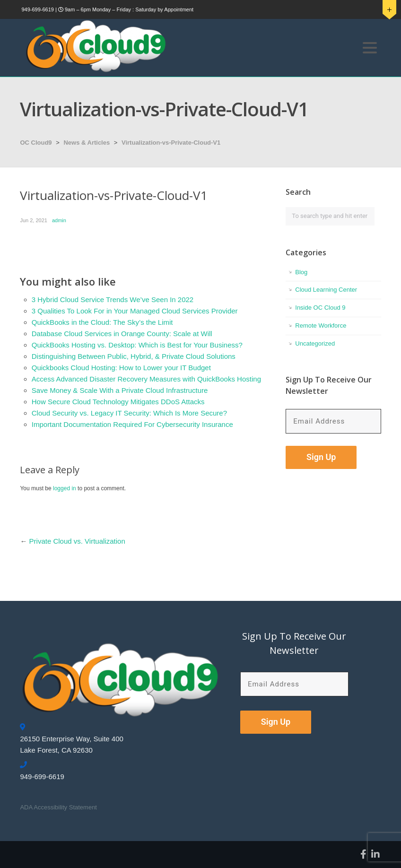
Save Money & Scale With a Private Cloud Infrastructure (120, 390)
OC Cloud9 (36, 143)
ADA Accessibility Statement (58, 807)
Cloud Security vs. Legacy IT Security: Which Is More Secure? (129, 413)
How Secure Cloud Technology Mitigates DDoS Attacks (118, 402)
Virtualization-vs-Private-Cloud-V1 (171, 143)
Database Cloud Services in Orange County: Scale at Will (122, 334)
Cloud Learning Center (326, 290)
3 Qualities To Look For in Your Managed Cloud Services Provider (135, 311)
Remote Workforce (321, 325)
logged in (65, 488)
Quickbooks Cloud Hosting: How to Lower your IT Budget (121, 368)
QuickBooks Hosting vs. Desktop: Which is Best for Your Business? (137, 345)
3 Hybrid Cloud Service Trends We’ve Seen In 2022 (113, 299)
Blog (301, 272)
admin (59, 220)
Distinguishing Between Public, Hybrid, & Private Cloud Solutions (134, 356)
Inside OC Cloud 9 (320, 308)
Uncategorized (315, 343)
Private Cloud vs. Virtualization (77, 541)
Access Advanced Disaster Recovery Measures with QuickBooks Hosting (146, 379)
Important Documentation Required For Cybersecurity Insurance (132, 424)
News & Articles (87, 143)
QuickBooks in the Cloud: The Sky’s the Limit (102, 322)
